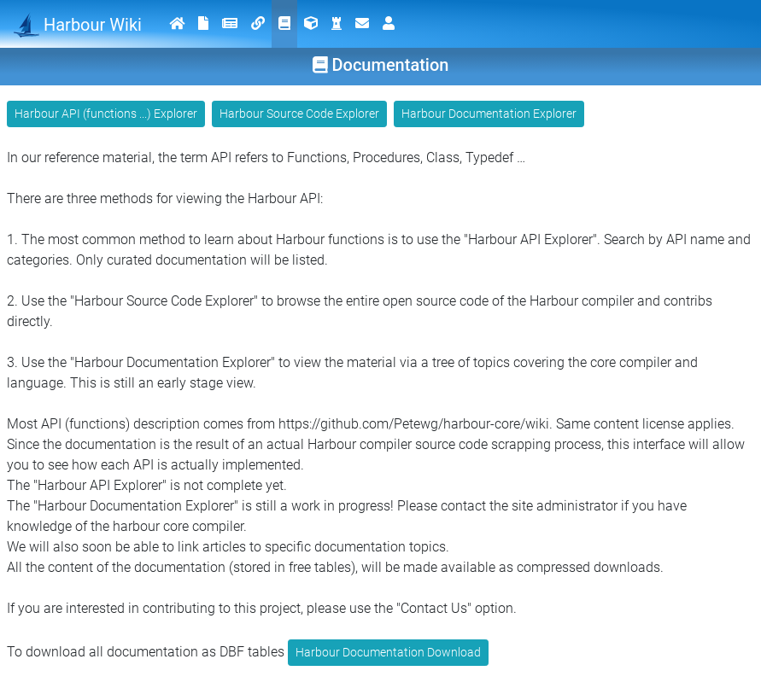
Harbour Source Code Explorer (299, 114)
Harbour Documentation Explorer (489, 114)
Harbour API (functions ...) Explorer (106, 114)
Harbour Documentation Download (388, 652)
